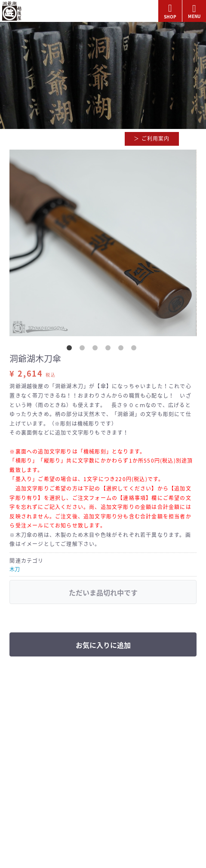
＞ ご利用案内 (152, 138)
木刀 (15, 569)
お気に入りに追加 (103, 645)
